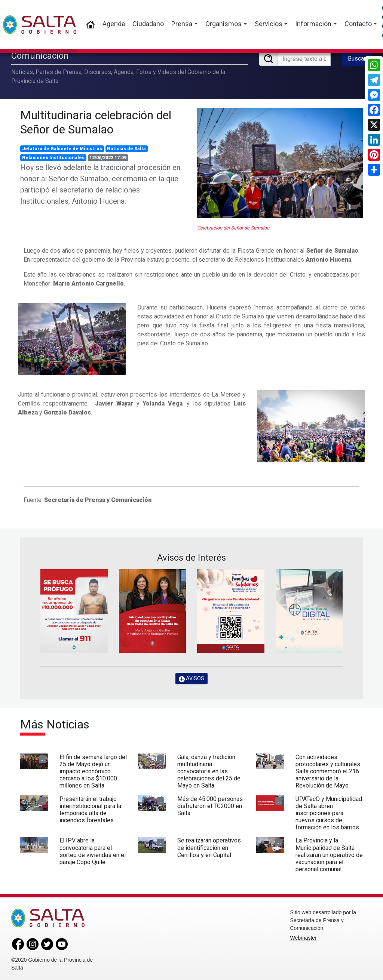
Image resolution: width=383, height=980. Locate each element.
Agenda (114, 24)
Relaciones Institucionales (53, 158)
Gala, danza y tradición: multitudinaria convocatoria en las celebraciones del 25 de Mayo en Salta (209, 771)
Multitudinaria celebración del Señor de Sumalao (96, 122)
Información (313, 24)
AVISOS (191, 679)
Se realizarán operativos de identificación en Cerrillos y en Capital (209, 848)
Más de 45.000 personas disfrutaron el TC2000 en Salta (210, 806)
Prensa (182, 24)
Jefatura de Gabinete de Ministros (62, 149)
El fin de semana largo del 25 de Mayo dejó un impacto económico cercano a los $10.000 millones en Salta (93, 771)
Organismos (223, 24)
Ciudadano (148, 24)
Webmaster (304, 938)
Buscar (357, 58)
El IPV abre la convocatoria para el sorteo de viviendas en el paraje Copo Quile (93, 851)
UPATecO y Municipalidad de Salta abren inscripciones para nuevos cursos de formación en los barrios (329, 813)
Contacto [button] (358, 24)
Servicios (269, 24)
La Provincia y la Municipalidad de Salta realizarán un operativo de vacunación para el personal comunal (329, 855)
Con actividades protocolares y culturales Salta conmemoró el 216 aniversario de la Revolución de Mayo (328, 771)
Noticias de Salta (126, 149)
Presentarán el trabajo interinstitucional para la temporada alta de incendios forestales (90, 809)
